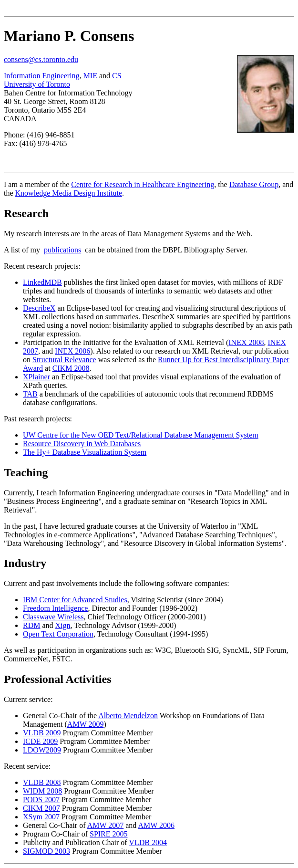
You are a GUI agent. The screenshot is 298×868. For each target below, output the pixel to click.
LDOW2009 (42, 750)
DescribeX (39, 308)
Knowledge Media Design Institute (69, 193)
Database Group (254, 184)
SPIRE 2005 (109, 834)
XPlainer (36, 377)
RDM (31, 625)
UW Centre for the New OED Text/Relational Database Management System (141, 435)
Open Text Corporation (58, 634)
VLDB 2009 (42, 733)
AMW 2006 (156, 825)
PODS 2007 (41, 800)
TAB (30, 394)
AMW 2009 (86, 724)
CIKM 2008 (71, 368)
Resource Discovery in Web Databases (82, 444)
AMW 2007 (106, 825)
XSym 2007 (41, 817)
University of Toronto (37, 84)
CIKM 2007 (41, 808)
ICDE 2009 (40, 741)
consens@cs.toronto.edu (41, 59)
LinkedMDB (42, 282)
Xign (63, 625)
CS (117, 76)
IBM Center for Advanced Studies (75, 600)
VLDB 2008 (42, 782)
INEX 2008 (246, 342)
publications (62, 250)
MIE (90, 76)
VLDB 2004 (148, 842)
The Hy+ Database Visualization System (85, 452)
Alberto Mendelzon (128, 716)
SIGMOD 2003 (46, 851)
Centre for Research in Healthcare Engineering (143, 184)
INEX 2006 (72, 351)
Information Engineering (42, 76)
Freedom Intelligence (55, 608)
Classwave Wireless (53, 617)
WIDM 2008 (42, 791)
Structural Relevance (64, 360)
